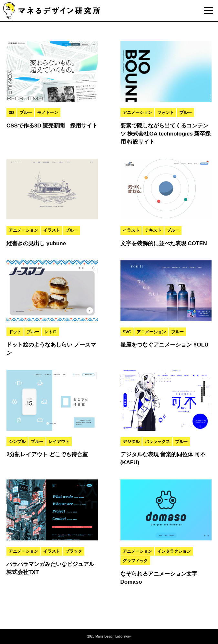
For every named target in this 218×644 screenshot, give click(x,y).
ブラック (74, 551)
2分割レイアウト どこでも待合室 (47, 454)
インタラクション (174, 551)
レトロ (51, 332)
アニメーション (137, 112)
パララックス (157, 442)
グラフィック (135, 561)
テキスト (153, 230)
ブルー (26, 112)
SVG (127, 332)
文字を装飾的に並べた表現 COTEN (164, 243)
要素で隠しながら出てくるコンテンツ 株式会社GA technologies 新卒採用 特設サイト (166, 134)
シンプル (17, 442)
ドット (15, 332)
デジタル (131, 442)
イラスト (52, 230)
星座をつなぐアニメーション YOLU (165, 345)
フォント (166, 112)
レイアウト (59, 442)
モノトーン (48, 112)
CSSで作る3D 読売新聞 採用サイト (52, 126)
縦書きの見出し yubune (36, 243)
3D (11, 112)
